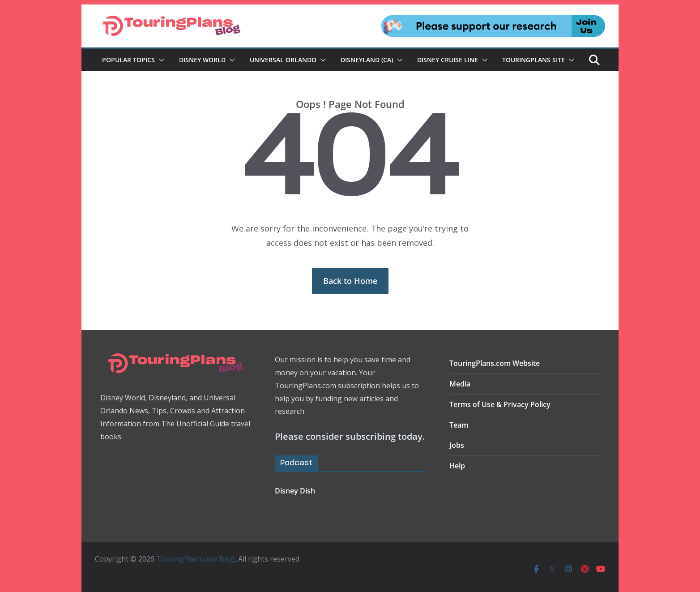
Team (459, 425)
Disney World (202, 60)
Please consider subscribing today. (350, 436)
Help (457, 466)
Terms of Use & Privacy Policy (500, 404)
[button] (160, 60)
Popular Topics (128, 60)
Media (460, 384)
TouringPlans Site (534, 60)
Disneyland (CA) (367, 60)
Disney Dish (295, 491)
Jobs (457, 445)
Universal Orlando (283, 60)
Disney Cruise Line (448, 60)
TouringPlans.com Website (495, 363)
